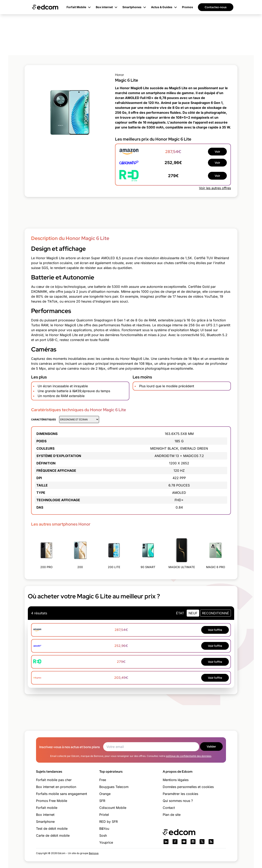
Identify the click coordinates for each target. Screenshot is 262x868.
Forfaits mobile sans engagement (62, 794)
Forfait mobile (47, 808)
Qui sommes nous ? (178, 801)
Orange (105, 794)
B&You (104, 829)
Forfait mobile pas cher (54, 780)
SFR (102, 801)
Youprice (106, 842)
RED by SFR (108, 822)
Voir (217, 152)
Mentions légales (176, 780)
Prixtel (104, 815)
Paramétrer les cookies (180, 794)
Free (103, 780)
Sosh (103, 835)
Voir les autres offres (215, 188)
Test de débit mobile (52, 829)
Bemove (94, 853)
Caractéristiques (43, 419)
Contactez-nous (216, 7)
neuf (193, 613)
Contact (169, 808)
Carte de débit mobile (53, 835)
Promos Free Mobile (52, 801)
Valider (211, 746)
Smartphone (45, 822)
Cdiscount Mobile (113, 808)
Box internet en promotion (56, 787)
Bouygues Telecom (114, 787)
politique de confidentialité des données (189, 756)
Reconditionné (216, 613)
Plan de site (172, 815)
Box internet (45, 815)
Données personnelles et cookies (188, 787)
